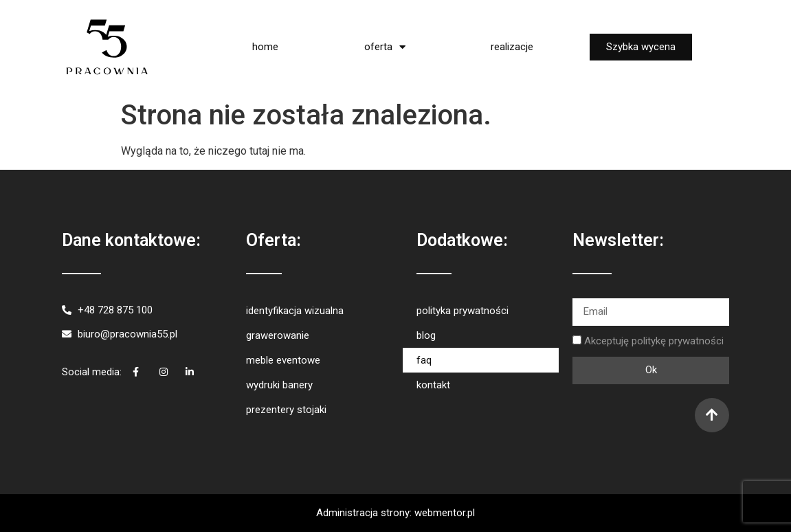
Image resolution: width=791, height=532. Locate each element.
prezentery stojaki (286, 410)
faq (424, 360)
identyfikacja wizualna (295, 311)
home (265, 47)
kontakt (433, 385)
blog (426, 335)
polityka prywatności (463, 311)
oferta (385, 47)
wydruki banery (279, 385)
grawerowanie (278, 335)
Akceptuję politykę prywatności (654, 341)
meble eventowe (283, 360)
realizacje (512, 47)
